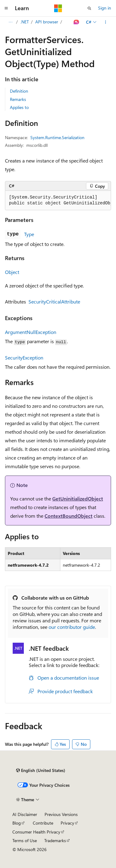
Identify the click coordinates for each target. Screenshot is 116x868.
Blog (17, 823)
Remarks (18, 99)
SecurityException (24, 358)
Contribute (43, 823)
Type (29, 234)
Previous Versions (61, 814)
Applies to (19, 107)
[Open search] (89, 8)
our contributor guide (72, 627)
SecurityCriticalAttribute (54, 301)
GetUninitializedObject (78, 498)
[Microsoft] (58, 8)
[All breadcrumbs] (10, 22)
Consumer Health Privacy (36, 832)
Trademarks (55, 840)
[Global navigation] (6, 8)
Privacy (67, 823)
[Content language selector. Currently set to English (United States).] (41, 770)
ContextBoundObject (69, 516)
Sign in (105, 8)
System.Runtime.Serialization (57, 137)
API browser (47, 22)
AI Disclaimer (25, 814)
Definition (19, 91)
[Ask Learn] (77, 22)
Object (12, 272)
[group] (58, 201)
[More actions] (106, 22)
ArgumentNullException (31, 332)
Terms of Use (25, 840)
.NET (25, 22)
